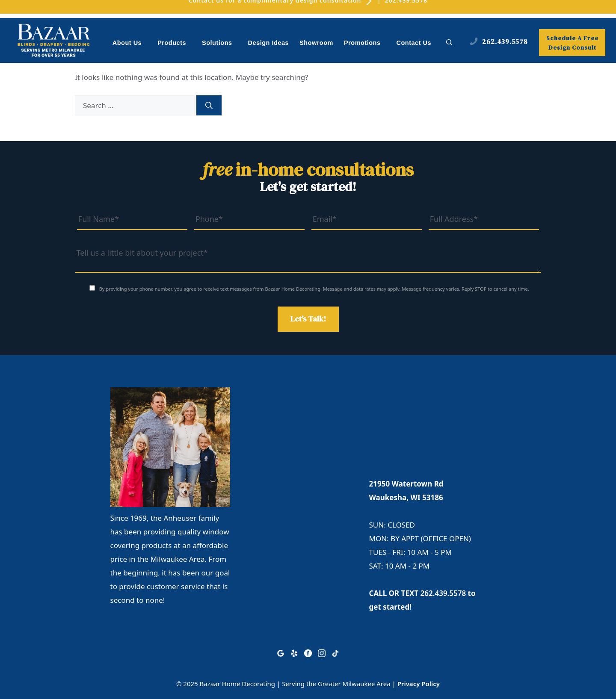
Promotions (367, 43)
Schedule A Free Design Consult (572, 43)
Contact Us (414, 43)
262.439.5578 (443, 593)
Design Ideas (268, 43)
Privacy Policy (419, 684)
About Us (132, 43)
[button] (449, 43)
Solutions (222, 43)
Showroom (316, 43)
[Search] (209, 106)
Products (176, 43)
